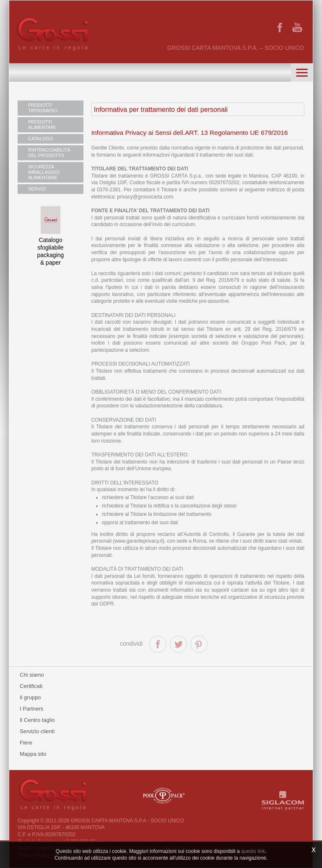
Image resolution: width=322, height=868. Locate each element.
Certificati (31, 686)
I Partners (31, 709)
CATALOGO (41, 139)
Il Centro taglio (37, 720)
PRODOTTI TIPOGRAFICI (43, 108)
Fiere (26, 743)
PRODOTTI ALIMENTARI (42, 125)
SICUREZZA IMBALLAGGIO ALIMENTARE (44, 172)
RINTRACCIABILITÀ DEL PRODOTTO (49, 153)
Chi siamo (32, 675)
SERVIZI (37, 189)
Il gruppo (30, 697)
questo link (253, 851)
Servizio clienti (37, 731)
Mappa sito (33, 754)
